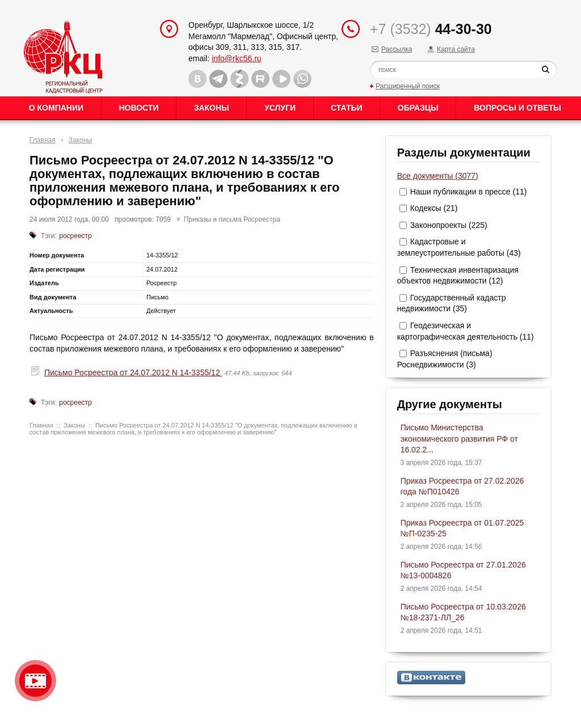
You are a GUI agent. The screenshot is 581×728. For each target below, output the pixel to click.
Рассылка (397, 49)
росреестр (75, 236)
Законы (212, 108)
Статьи (347, 108)
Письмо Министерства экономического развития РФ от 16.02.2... (459, 439)
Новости (138, 108)
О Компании (56, 108)
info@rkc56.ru (236, 58)
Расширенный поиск (408, 86)
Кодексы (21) (434, 208)
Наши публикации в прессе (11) (469, 192)
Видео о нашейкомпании (35, 681)
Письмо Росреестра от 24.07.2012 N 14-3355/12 (133, 373)
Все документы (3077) (438, 176)
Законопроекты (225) (449, 225)
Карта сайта (456, 49)
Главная (43, 140)
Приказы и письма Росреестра (232, 219)
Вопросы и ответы (517, 108)
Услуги (280, 108)
